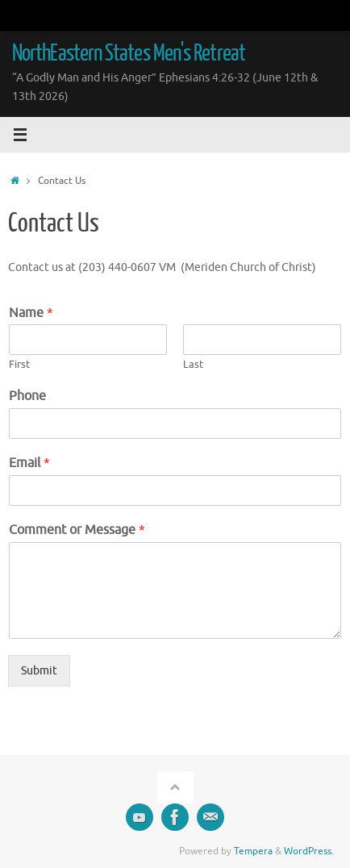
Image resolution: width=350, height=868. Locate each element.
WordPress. (309, 851)
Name (31, 313)
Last (193, 365)
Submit (39, 671)
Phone (27, 396)
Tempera (253, 851)
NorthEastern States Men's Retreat (129, 53)
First (19, 365)
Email (29, 463)
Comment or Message (77, 530)
